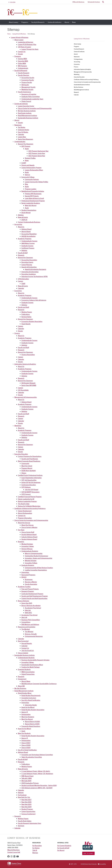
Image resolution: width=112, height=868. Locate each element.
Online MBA (22, 63)
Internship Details (31, 705)
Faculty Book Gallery (25, 821)
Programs (18, 56)
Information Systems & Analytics (25, 364)
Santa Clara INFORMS (29, 385)
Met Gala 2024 (26, 781)
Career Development (25, 511)
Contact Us (22, 52)
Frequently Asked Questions (31, 726)
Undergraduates (20, 142)
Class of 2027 (26, 743)
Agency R (25, 712)
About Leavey (19, 40)
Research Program (28, 591)
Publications (26, 314)
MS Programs (22, 66)
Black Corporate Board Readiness (29, 461)
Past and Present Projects (30, 589)
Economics (18, 291)
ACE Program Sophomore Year (38, 151)
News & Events (23, 217)
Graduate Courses (27, 246)
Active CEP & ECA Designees (31, 482)
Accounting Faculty (28, 78)
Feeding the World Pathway (30, 667)
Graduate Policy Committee (31, 97)
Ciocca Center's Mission (29, 527)
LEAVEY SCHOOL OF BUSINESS (24, 838)
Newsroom (18, 125)
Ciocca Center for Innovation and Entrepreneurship (35, 108)
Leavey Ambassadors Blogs (34, 170)
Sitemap (35, 853)
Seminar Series (26, 317)
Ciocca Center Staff (28, 532)
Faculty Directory (23, 75)
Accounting (18, 224)
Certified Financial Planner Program (30, 497)
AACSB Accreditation (28, 236)
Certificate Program (28, 248)
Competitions (26, 622)
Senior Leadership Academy (31, 203)
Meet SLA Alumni (31, 205)
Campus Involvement (28, 814)
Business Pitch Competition (31, 620)
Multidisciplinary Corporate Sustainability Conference (39, 684)
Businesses (29, 579)
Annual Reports (27, 643)
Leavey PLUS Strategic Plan (27, 44)
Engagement (22, 679)
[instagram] (12, 856)
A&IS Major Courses (28, 243)
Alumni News (26, 681)
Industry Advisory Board (29, 537)
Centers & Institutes (21, 104)
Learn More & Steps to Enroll (34, 198)
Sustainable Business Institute (28, 118)
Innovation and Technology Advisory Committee (37, 755)
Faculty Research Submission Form (29, 823)
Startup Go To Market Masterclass (29, 506)
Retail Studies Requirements (31, 695)
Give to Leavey (88, 853)
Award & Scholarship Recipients (36, 269)
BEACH (24, 577)
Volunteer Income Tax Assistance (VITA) (35, 276)
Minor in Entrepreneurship (34, 553)
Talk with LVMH (27, 778)
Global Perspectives (28, 674)
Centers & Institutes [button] (55, 22)
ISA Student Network (28, 383)
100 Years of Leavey (24, 47)
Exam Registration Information (31, 478)
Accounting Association (29, 260)
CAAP (23, 284)
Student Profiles (30, 158)
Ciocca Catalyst (23, 653)
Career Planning (27, 265)
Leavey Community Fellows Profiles (36, 182)
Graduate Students (28, 565)
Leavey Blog (22, 137)
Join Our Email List (28, 650)
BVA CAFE (28, 613)
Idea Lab (28, 610)
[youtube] (18, 856)
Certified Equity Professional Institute (30, 475)
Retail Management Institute (27, 115)
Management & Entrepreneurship (26, 397)
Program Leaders (31, 189)
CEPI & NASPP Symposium (30, 492)
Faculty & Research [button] (39, 22)
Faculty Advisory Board (29, 534)
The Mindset (26, 629)
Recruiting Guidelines (29, 274)
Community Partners (32, 179)
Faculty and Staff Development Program (35, 596)
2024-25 (24, 220)
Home (9, 34)
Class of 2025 (26, 748)
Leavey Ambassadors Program (31, 168)
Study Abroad (26, 213)
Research (21, 255)
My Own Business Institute (27, 111)
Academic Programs (25, 239)
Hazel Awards (26, 324)
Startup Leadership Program (27, 501)
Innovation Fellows (28, 546)
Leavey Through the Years (30, 49)
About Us (21, 227)
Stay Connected (23, 641)
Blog (26, 184)
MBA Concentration (28, 672)
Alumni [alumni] (67, 22)
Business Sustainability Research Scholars (35, 660)
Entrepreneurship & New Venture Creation (39, 568)
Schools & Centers (94, 2)
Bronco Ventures (23, 601)
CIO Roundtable (23, 390)
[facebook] (8, 856)
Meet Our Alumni (27, 719)
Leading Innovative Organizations (36, 570)
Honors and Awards (28, 165)
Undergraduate (23, 68)
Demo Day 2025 (27, 603)
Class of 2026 (26, 745)
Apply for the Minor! (28, 707)
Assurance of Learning (29, 94)
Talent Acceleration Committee (32, 757)
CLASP (24, 163)
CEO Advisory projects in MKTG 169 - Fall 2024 (37, 788)
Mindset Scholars (27, 544)
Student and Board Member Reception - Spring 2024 (39, 785)
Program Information (25, 518)
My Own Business (20, 688)
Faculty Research (24, 73)
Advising (21, 215)
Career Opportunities (28, 811)
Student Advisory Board (29, 539)
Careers (20, 281)
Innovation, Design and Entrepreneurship (39, 558)
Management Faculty (28, 87)
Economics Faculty (28, 80)
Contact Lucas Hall (14, 852)
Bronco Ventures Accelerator (31, 605)
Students (21, 542)
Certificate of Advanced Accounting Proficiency (30, 508)
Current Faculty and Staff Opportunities (34, 598)
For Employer (22, 795)
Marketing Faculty (27, 89)
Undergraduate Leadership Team (32, 99)
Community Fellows (28, 177)
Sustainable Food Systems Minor (32, 665)
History (24, 473)
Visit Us (27, 175)
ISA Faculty (25, 85)
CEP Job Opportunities (29, 480)
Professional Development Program (33, 201)
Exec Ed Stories (23, 132)
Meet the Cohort (27, 466)
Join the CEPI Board (32, 489)
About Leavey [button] (14, 22)
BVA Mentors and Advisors (30, 624)
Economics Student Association (32, 321)
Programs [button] (26, 22)
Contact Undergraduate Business (29, 222)
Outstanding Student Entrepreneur (36, 556)
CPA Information (23, 279)
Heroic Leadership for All (26, 499)
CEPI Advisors (26, 487)
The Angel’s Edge (24, 504)
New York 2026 (26, 802)
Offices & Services (78, 2)
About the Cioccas (24, 523)
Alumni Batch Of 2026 (32, 721)
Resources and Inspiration (27, 627)
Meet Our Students (28, 717)
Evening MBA (22, 59)
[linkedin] (14, 856)
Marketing (18, 426)
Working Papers (27, 312)
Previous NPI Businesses (33, 194)
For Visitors (36, 848)
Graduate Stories (23, 130)
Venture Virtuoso (27, 549)
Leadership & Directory (26, 42)
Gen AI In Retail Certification (31, 700)
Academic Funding (24, 587)
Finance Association (28, 355)
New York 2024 (26, 807)
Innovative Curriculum (29, 698)
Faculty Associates (31, 584)
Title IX (35, 850)
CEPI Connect (26, 494)
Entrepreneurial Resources (34, 636)
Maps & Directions (14, 850)
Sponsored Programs (28, 575)
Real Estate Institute (25, 113)
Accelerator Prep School (33, 608)
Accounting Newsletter (29, 234)
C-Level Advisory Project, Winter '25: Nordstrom (37, 774)
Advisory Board (26, 229)
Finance (17, 333)
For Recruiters (37, 846)
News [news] (74, 22)
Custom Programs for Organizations (30, 456)
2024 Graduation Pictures (30, 783)
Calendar (21, 134)
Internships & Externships (30, 272)
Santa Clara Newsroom (25, 139)
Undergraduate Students (30, 551)
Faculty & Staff (23, 253)
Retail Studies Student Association (33, 710)
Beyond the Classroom (25, 258)
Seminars (21, 826)
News (27, 160)
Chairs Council (26, 101)
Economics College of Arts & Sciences (34, 300)
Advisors (21, 793)
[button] (103, 2)
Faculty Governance (24, 92)
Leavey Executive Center (26, 106)
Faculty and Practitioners (30, 459)
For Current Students (64, 846)
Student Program (27, 809)
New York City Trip (24, 797)
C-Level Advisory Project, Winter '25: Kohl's (36, 771)
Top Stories (22, 127)
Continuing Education (29, 485)
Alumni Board (26, 231)
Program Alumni (27, 468)
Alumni (17, 120)
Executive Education (21, 454)
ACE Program (26, 146)
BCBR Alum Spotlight (29, 471)
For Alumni (61, 850)
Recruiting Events (27, 262)
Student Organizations (29, 210)
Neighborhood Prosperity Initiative (33, 191)
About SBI (21, 686)
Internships (25, 572)
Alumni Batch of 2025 (32, 724)
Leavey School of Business (19, 34)
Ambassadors (26, 714)
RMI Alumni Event (27, 776)
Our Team (21, 530)
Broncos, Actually (31, 634)
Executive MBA (23, 61)
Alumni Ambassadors (25, 513)
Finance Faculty (27, 82)
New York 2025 (26, 804)
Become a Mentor (31, 582)
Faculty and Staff (23, 307)
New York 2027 (26, 800)
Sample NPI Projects (32, 196)
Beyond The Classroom (26, 144)
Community (25, 463)
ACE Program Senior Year (37, 156)
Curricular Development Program (32, 594)
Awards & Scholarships (29, 267)
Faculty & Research (21, 70)
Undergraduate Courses (29, 241)
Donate (20, 54)
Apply (27, 149)
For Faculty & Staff (63, 848)
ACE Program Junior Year (37, 153)
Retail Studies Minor (25, 693)
